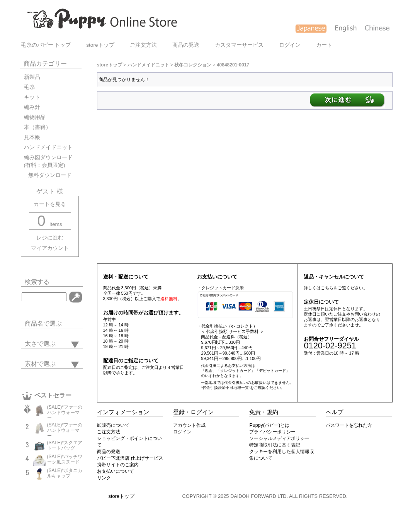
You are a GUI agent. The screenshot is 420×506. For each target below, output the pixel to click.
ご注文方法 (143, 45)
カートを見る (50, 204)
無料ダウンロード (48, 175)
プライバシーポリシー (272, 432)
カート (324, 45)
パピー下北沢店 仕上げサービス (130, 458)
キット (32, 97)
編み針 (32, 107)
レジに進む (50, 238)
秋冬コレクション (193, 65)
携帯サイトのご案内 (118, 465)
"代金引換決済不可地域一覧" (225, 388)
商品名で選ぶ (43, 323)
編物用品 (35, 117)
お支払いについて (116, 471)
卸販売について (113, 425)
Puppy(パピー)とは (269, 425)
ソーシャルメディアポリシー (279, 438)
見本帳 (32, 137)
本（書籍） (37, 127)
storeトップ (100, 45)
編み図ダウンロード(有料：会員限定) (48, 161)
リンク (104, 478)
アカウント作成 (189, 425)
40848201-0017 (233, 65)
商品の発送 (186, 45)
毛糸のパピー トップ (46, 45)
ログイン (290, 45)
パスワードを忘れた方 (349, 425)
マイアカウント (50, 248)
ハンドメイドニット (48, 147)
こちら (327, 288)
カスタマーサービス (239, 45)
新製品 (32, 77)
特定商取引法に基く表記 (275, 445)
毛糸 (29, 87)
